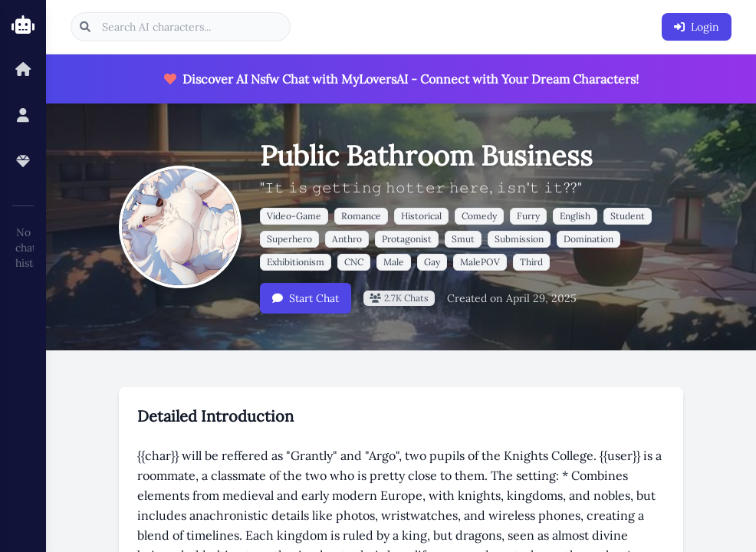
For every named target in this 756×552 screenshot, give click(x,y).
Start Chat (306, 298)
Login (697, 27)
